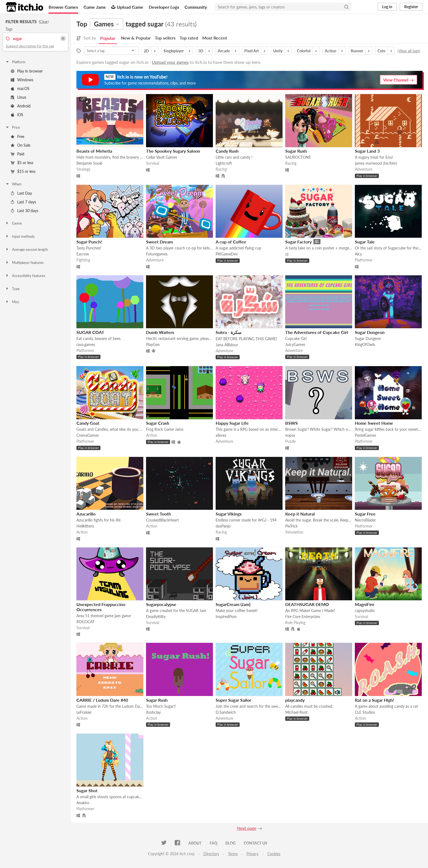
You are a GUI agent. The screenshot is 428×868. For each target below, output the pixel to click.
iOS (17, 115)
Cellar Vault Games (162, 157)
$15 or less (23, 171)
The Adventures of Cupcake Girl (317, 332)
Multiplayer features (24, 263)
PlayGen (153, 344)
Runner (357, 51)
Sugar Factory (298, 242)
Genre (14, 223)
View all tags (409, 51)
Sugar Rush (296, 151)
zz (287, 254)
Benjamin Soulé (89, 163)
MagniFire (365, 604)
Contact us (255, 843)
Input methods (20, 236)
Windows (22, 80)
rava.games (86, 344)
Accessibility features (25, 276)
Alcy (358, 254)
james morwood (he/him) (376, 163)
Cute (381, 51)
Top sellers (165, 38)
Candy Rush (227, 151)
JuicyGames (295, 344)
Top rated (189, 38)
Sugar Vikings (229, 514)
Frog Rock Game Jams (165, 429)
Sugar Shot (87, 790)
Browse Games (63, 7)
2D (146, 51)
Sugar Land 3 (367, 151)
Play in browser (27, 71)
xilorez (221, 435)
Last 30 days (24, 211)
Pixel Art (252, 51)
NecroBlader (365, 520)
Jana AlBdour (227, 345)
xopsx (290, 435)
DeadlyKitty (156, 617)
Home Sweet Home (374, 423)
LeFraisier (84, 712)
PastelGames (365, 435)
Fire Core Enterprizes (303, 617)
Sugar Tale (365, 242)
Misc (12, 302)
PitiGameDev (227, 254)
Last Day (21, 193)
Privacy (252, 854)
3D (201, 51)
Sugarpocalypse (161, 604)
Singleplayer (174, 51)
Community (196, 7)
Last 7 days (23, 202)
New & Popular (136, 38)
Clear (44, 22)
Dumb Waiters (160, 332)
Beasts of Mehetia (94, 151)
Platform (15, 62)
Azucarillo (86, 514)
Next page (247, 828)
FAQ (213, 843)
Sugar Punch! (89, 242)
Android (21, 106)
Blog (231, 843)
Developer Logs (164, 7)
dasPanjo (223, 526)
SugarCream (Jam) (233, 604)
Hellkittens (85, 526)
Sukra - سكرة (228, 332)
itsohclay (153, 712)
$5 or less (22, 163)
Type (12, 289)
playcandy (295, 700)
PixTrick (291, 526)
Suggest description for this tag (30, 46)
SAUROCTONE (298, 157)
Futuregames (157, 254)
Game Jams (95, 7)
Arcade (224, 51)
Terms (233, 854)
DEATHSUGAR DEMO (307, 604)
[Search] (346, 7)
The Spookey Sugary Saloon (173, 151)
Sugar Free (365, 514)
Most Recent (215, 38)
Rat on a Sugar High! (374, 700)
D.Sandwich (226, 712)
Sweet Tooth (158, 514)
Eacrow (83, 254)
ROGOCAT (85, 622)
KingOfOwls (365, 344)
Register (411, 7)
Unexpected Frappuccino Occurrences (101, 607)
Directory (211, 854)
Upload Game (127, 7)
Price (13, 127)
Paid (17, 154)
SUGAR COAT (90, 332)
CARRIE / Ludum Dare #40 (102, 700)
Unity (278, 51)
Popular (108, 38)
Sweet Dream (159, 242)
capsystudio (365, 611)
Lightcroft (224, 163)
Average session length (26, 249)
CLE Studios (365, 712)
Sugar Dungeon (370, 332)
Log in (387, 7)
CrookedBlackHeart (162, 520)
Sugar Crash (158, 423)
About (195, 843)
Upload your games (170, 62)
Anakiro (83, 803)
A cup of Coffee (231, 242)
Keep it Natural (300, 514)
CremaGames (88, 435)
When (13, 184)
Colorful (304, 51)
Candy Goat (88, 423)
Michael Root (296, 712)
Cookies (274, 854)
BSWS (292, 423)
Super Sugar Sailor (233, 700)
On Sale (20, 145)
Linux (18, 97)
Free (17, 136)
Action (331, 51)
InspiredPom (226, 617)
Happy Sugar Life (232, 423)
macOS (20, 88)
